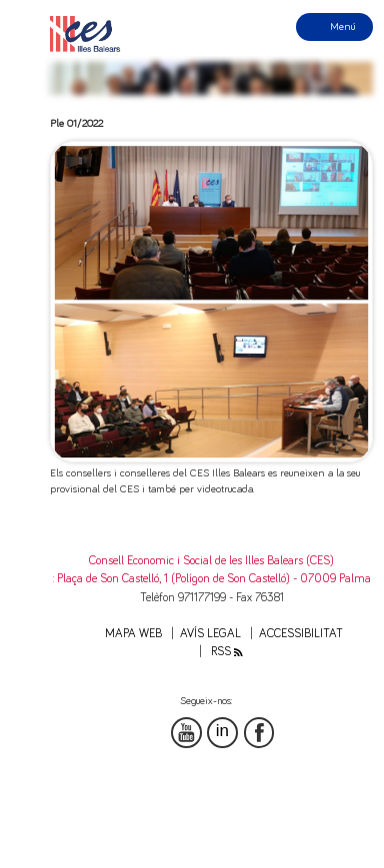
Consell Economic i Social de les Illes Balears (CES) (211, 561)
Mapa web (133, 634)
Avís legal (210, 634)
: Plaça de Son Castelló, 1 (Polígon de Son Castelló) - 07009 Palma (212, 579)
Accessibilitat (301, 634)
